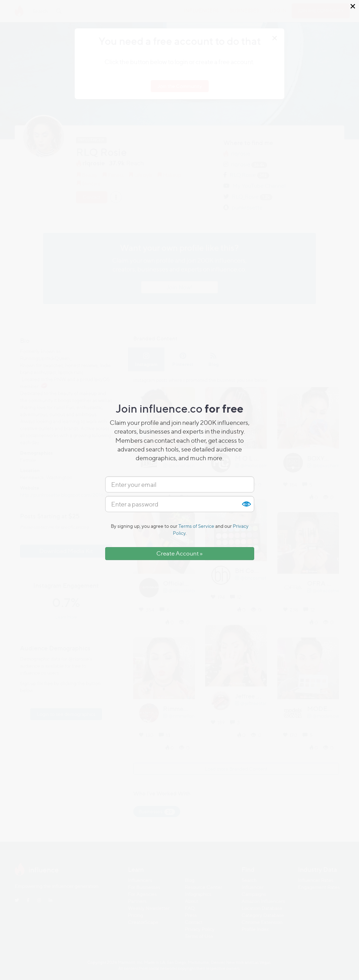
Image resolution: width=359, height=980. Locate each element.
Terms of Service (196, 526)
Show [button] (246, 504)
